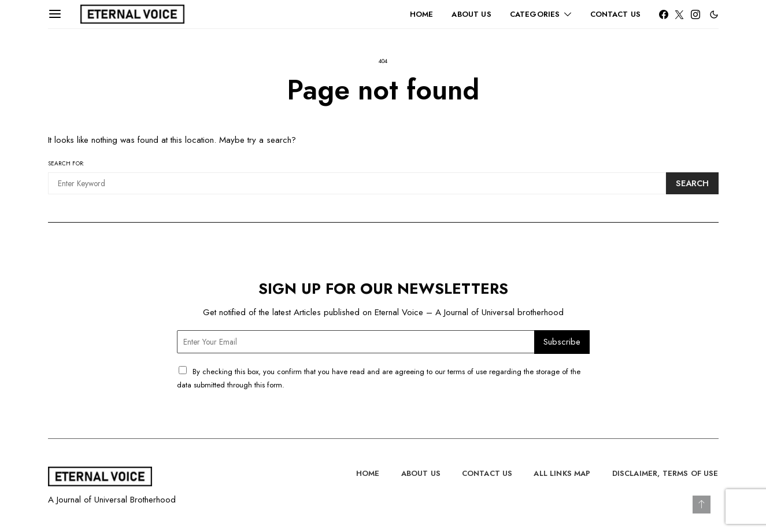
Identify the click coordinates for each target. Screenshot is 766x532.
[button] (714, 14)
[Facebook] (664, 14)
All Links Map (562, 473)
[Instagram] (695, 14)
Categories (535, 14)
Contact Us (616, 14)
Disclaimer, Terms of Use (665, 473)
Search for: (66, 163)
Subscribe (562, 342)
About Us (471, 14)
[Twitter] (679, 14)
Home (422, 14)
